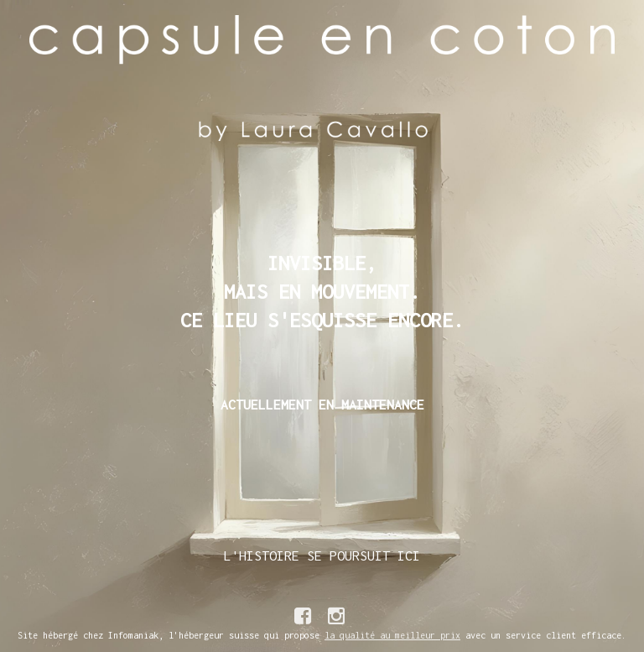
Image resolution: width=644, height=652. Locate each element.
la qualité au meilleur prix (392, 635)
